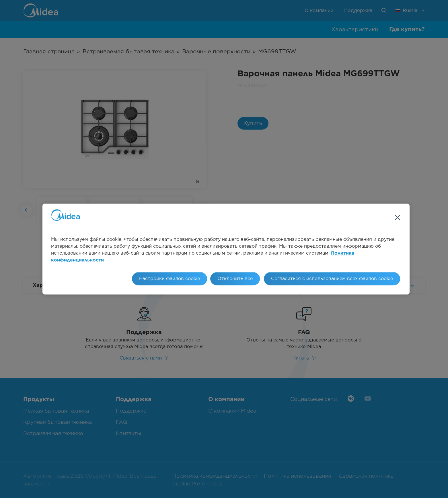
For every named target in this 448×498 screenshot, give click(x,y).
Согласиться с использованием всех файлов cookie (332, 279)
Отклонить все (235, 279)
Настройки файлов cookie (170, 279)
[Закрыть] (398, 217)
